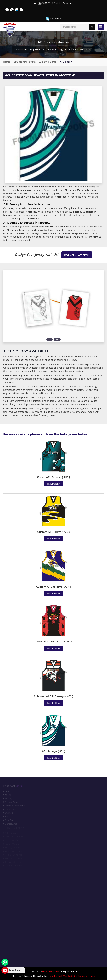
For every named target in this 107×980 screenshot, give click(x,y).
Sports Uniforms (25, 62)
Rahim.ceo (53, 19)
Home (7, 62)
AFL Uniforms (48, 62)
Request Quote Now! (77, 255)
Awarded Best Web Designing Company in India (72, 976)
